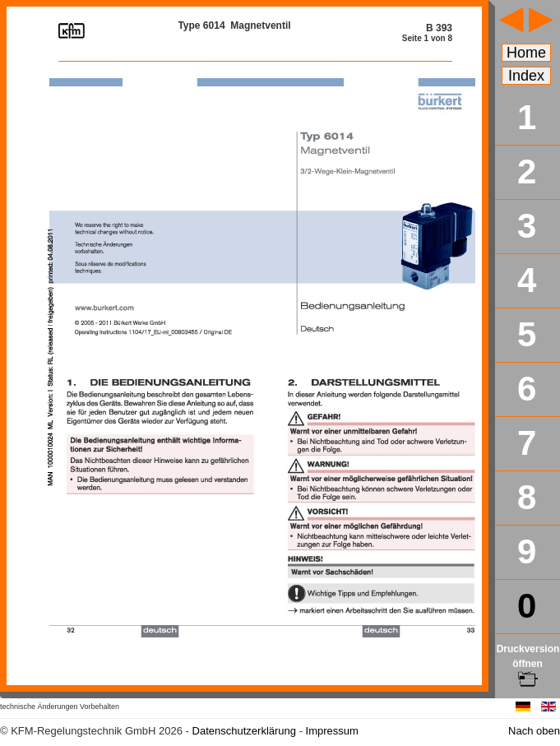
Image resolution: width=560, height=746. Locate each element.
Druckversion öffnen (528, 664)
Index (526, 76)
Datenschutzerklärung (244, 731)
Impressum (332, 731)
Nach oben (534, 731)
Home (526, 53)
